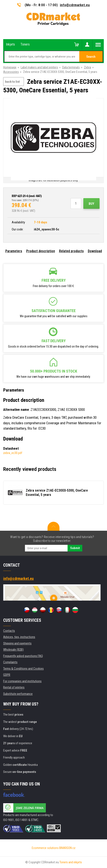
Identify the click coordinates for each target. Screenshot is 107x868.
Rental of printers (14, 687)
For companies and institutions (22, 681)
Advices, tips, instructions (19, 637)
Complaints (10, 662)
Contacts (9, 631)
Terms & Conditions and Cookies (23, 669)
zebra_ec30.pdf (13, 453)
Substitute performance (18, 694)
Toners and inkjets (71, 862)
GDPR (7, 675)
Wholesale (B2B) (13, 650)
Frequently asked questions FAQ (23, 656)
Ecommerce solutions (45, 848)
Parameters (14, 251)
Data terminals (71, 67)
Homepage (10, 67)
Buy (91, 204)
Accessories (11, 72)
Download (95, 251)
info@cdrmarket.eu (75, 5)
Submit (75, 548)
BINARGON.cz (67, 848)
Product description (41, 251)
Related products (71, 251)
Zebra (87, 67)
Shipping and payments (17, 643)
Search (91, 57)
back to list (12, 82)
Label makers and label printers (39, 67)
